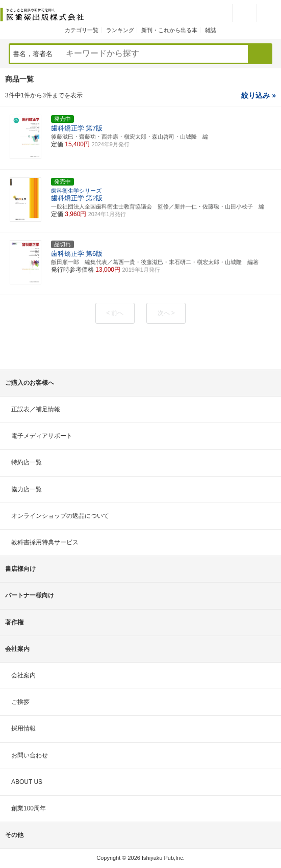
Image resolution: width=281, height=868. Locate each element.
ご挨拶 (20, 702)
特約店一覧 (27, 462)
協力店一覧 (27, 489)
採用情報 (23, 728)
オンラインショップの (60, 516)
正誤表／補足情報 (36, 409)
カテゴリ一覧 (82, 30)
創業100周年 (29, 808)
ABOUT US (27, 782)
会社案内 (23, 675)
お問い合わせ (30, 755)
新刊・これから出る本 (169, 30)
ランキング (120, 30)
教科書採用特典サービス (45, 542)
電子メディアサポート (42, 436)
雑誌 (211, 30)
